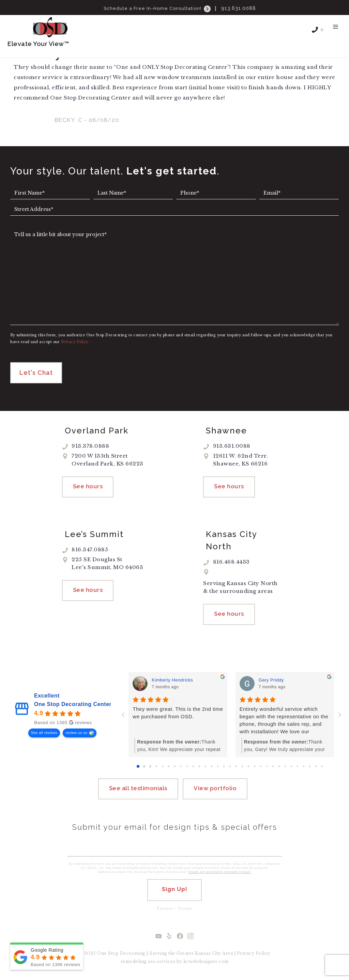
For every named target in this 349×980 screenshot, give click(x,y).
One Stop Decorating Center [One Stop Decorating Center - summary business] (73, 705)
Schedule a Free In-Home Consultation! (158, 8)
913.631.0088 (239, 8)
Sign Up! (175, 890)
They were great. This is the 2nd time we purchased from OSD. (178, 713)
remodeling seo (138, 962)
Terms (185, 909)
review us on (76, 733)
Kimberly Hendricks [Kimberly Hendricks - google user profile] (172, 681)
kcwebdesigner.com (206, 962)
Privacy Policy (254, 954)
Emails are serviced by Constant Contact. (220, 873)
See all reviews (44, 733)
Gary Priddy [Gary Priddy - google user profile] (271, 681)
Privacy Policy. (75, 343)
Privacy (165, 909)
